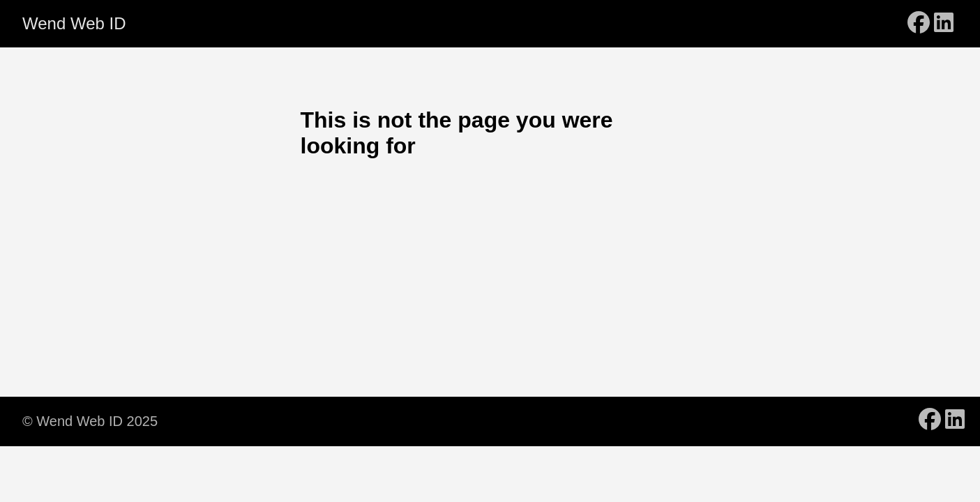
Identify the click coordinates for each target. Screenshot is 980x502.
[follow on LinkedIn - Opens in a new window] (944, 24)
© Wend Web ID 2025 (90, 421)
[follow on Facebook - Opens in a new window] (919, 24)
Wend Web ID (74, 23)
